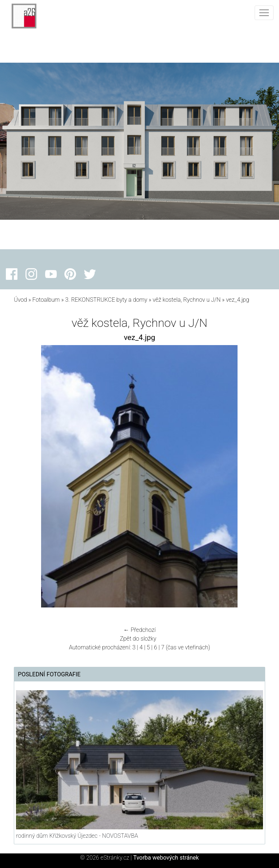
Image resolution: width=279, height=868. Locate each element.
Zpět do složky (138, 639)
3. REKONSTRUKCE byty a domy (106, 300)
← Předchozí (139, 630)
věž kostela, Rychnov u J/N (187, 300)
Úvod (20, 300)
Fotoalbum (46, 300)
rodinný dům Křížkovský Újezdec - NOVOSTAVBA (77, 836)
